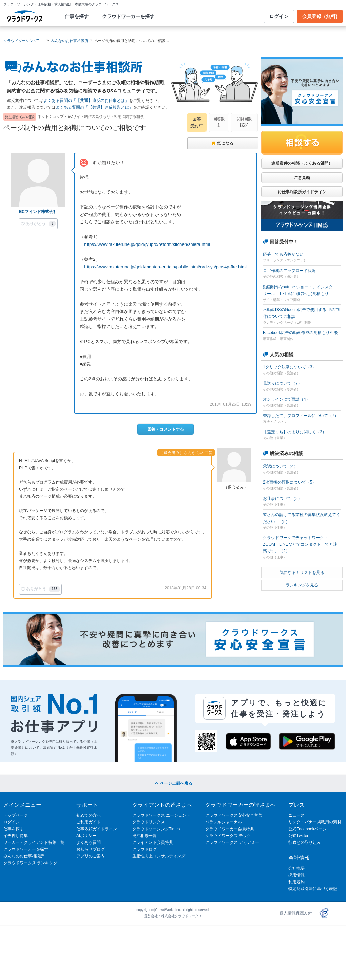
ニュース (296, 815)
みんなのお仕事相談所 (70, 41)
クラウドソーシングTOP (24, 41)
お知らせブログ (91, 849)
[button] (38, 224)
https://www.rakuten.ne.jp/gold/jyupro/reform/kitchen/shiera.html (147, 244)
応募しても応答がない (283, 254)
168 (54, 589)
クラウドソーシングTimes (156, 829)
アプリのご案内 (91, 856)
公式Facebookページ (307, 829)
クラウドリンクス (149, 822)
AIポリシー (86, 836)
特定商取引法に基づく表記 (313, 889)
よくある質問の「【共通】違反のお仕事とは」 (86, 101)
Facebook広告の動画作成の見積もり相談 (300, 333)
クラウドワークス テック (228, 836)
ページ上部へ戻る (173, 783)
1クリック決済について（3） (290, 367)
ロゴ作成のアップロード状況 (289, 271)
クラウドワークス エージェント (161, 815)
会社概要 (296, 868)
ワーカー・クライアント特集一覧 (34, 842)
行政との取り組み (305, 842)
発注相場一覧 (145, 836)
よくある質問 (89, 842)
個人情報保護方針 (296, 913)
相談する (302, 143)
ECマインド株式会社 (38, 212)
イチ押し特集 (16, 836)
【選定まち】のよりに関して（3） (295, 432)
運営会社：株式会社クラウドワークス (173, 916)
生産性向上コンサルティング (159, 856)
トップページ (16, 815)
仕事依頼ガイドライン (97, 829)
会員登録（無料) (320, 16)
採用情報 (296, 875)
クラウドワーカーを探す (128, 16)
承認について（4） (280, 466)
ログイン (279, 16)
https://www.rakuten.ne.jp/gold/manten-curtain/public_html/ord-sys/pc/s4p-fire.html (165, 267)
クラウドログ (145, 849)
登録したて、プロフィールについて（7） (301, 416)
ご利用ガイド (89, 822)
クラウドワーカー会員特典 (230, 829)
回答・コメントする (166, 429)
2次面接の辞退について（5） (290, 482)
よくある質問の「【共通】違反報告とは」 (94, 107)
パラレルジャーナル (224, 822)
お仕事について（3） (282, 498)
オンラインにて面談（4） (286, 399)
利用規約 (296, 882)
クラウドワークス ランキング (30, 863)
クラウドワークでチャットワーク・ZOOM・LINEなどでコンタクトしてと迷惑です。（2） (300, 544)
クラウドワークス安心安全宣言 (234, 815)
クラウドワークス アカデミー (232, 842)
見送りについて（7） (282, 383)
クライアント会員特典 (153, 842)
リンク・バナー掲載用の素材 (315, 822)
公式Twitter (298, 836)
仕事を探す (77, 16)
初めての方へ (89, 815)
